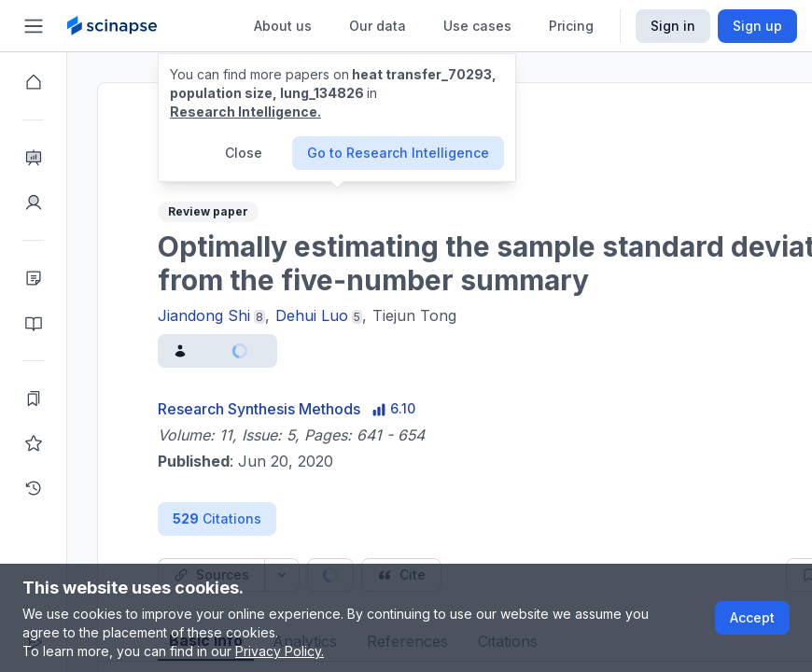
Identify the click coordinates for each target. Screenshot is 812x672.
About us (283, 26)
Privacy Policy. (280, 651)
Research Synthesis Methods (259, 409)
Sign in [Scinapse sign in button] (673, 26)
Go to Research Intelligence (398, 153)
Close (244, 153)
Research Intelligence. (245, 112)
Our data (378, 26)
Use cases (477, 26)
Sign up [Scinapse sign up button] (757, 26)
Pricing (571, 26)
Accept (752, 617)
